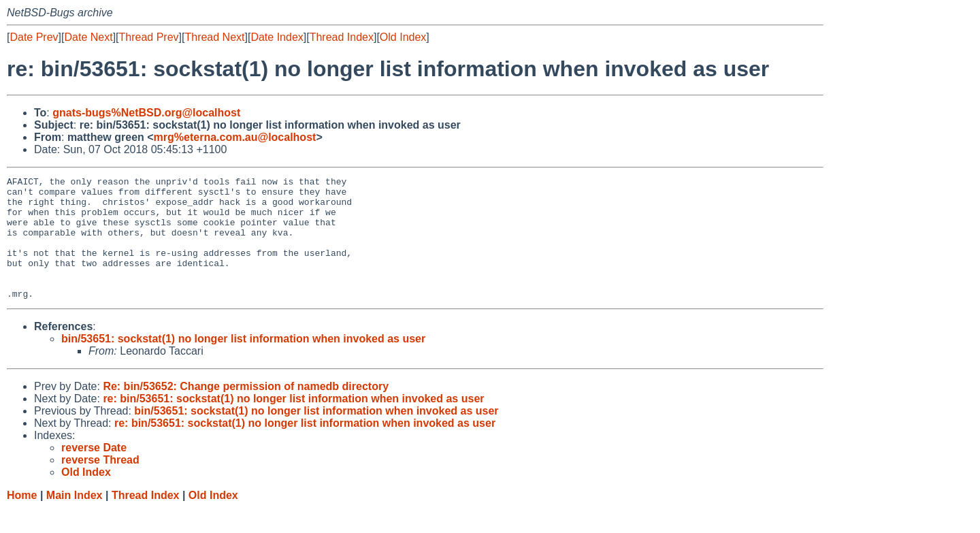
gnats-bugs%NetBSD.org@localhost (146, 113)
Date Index (277, 37)
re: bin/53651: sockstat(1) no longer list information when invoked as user (293, 423)
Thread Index (342, 37)
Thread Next (214, 37)
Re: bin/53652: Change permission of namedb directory (246, 411)
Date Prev (34, 37)
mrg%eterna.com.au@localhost (235, 137)
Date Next (88, 37)
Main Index (75, 520)
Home (22, 520)
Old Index (403, 37)
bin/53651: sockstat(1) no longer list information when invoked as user (243, 363)
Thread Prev (149, 37)
